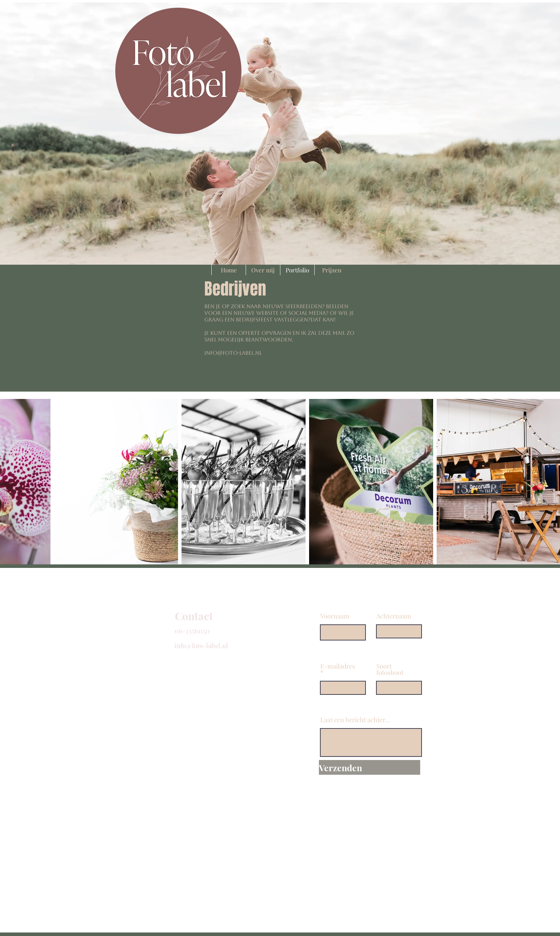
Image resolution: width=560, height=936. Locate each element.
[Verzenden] (370, 767)
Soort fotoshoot (390, 669)
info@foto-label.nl (233, 353)
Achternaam (394, 616)
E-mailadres (338, 667)
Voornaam (335, 616)
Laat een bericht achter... (355, 720)
